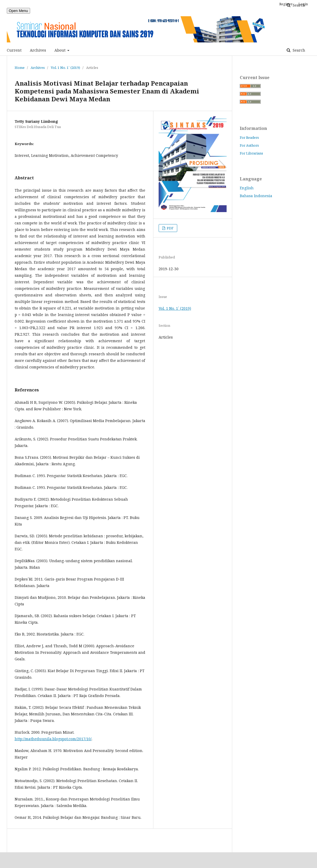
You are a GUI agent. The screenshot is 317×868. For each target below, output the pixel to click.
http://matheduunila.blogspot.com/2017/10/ (53, 739)
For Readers (249, 137)
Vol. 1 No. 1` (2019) (65, 68)
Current (14, 50)
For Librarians (251, 153)
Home (20, 68)
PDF (170, 228)
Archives (38, 50)
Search (298, 50)
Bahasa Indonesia (256, 196)
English (247, 188)
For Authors (249, 145)
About (60, 50)
